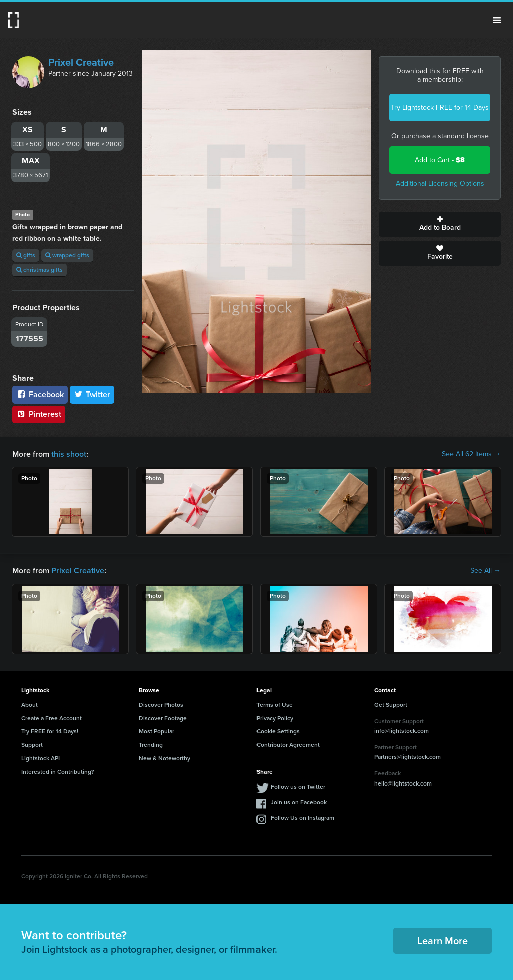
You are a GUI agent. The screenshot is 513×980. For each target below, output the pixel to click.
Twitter (92, 394)
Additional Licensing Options (440, 184)
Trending (151, 745)
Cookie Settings (278, 731)
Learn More (443, 941)
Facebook (40, 394)
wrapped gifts (67, 255)
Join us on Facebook (299, 802)
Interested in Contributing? (58, 772)
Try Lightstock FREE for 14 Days (440, 108)
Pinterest (39, 414)
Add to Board (440, 224)
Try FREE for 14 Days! (50, 731)
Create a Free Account (51, 718)
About (29, 705)
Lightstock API (40, 758)
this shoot (69, 454)
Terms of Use (275, 705)
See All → (486, 571)
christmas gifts (39, 270)
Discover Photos (161, 705)
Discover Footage (163, 718)
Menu (497, 20)
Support (32, 745)
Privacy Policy (275, 718)
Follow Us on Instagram (302, 818)
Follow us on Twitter (298, 787)
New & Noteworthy (165, 758)
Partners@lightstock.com (408, 757)
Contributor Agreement (288, 745)
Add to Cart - (440, 160)
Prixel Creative (81, 62)
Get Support (391, 705)
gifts (26, 255)
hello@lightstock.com (403, 783)
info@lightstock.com (402, 731)
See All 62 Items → (471, 454)
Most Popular (157, 731)
